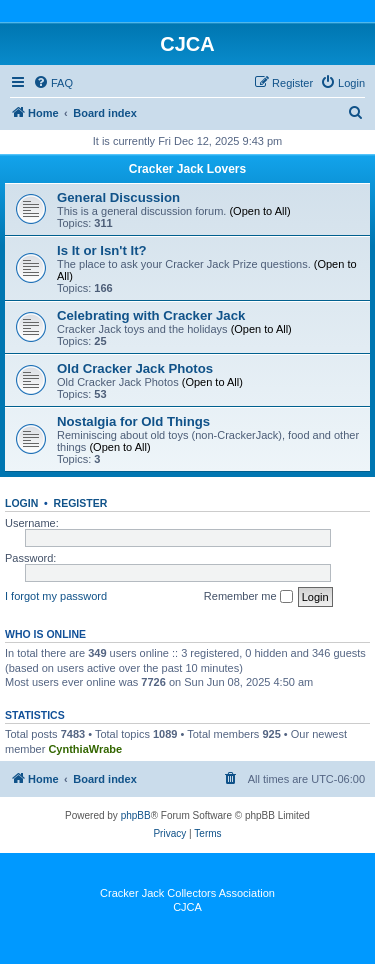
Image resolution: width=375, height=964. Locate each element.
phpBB (136, 815)
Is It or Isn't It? (102, 250)
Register (81, 503)
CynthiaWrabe (85, 749)
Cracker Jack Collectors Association (187, 893)
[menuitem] (53, 83)
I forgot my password (56, 596)
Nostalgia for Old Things (133, 421)
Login (21, 503)
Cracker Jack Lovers (187, 169)
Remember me (248, 597)
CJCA (187, 907)
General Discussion (118, 197)
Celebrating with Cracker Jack (151, 315)
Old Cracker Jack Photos (135, 368)
